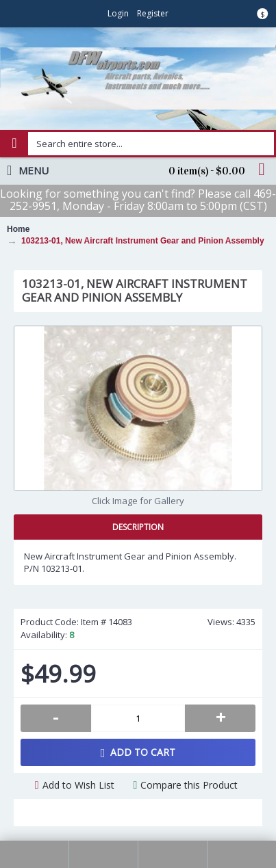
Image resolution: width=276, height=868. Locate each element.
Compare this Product (189, 785)
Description (138, 527)
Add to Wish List (78, 785)
